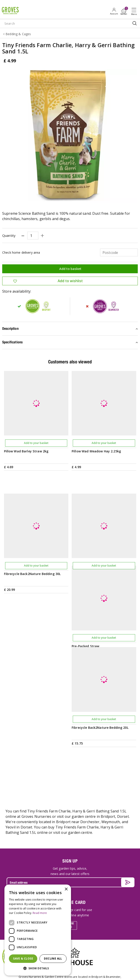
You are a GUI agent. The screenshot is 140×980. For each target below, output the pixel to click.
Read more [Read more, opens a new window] (40, 913)
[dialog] (38, 930)
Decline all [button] (53, 959)
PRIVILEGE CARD (70, 797)
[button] (38, 968)
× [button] (66, 889)
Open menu (135, 11)
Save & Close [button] (23, 959)
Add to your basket (36, 443)
